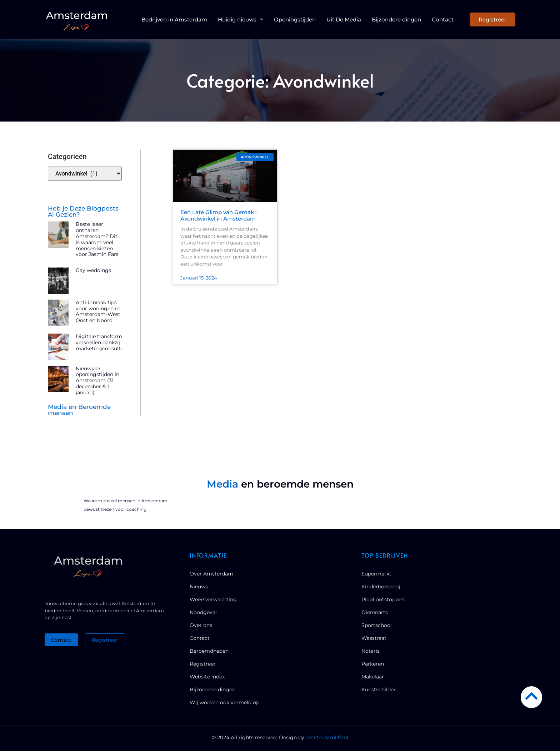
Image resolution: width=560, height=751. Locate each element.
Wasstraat (374, 638)
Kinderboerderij (381, 587)
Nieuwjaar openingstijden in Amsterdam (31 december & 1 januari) (97, 381)
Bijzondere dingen (396, 20)
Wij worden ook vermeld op (224, 702)
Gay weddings (93, 270)
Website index (207, 677)
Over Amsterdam (211, 574)
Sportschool (377, 625)
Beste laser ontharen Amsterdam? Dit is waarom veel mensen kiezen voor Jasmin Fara (97, 239)
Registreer (203, 664)
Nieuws (199, 587)
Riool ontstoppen (383, 599)
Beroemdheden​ (209, 651)
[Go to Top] (531, 696)
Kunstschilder (379, 690)
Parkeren (373, 664)
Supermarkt (376, 574)
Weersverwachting (213, 599)
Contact (443, 20)
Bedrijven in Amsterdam (174, 20)
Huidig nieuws (241, 19)
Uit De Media (344, 20)
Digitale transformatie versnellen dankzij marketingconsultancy (104, 342)
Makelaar (373, 677)
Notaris (371, 651)
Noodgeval (203, 612)
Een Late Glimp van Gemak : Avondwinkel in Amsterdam (218, 215)
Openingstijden (295, 20)
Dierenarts (375, 612)
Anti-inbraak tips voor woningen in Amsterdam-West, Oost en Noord (99, 311)
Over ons (201, 625)
